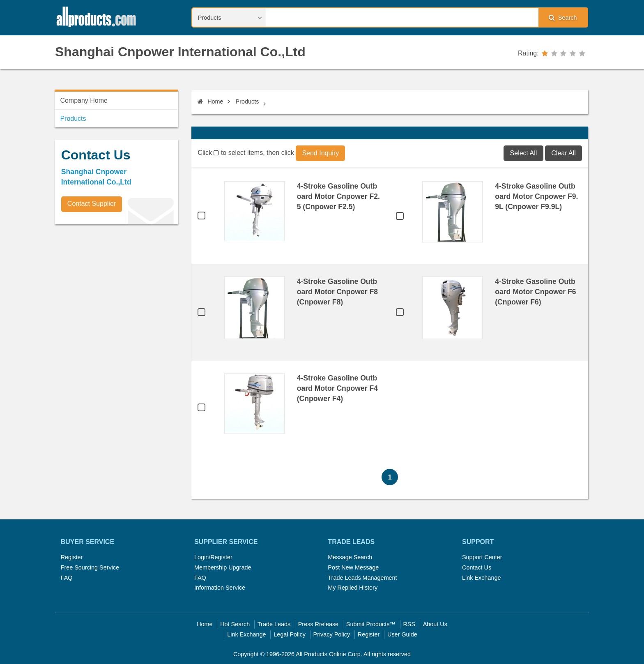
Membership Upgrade (223, 567)
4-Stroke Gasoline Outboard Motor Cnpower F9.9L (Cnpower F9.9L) (536, 196)
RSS (409, 624)
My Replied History (353, 588)
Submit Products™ (371, 624)
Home (210, 101)
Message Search (350, 557)
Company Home (84, 100)
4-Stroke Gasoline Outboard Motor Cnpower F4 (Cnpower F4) (337, 388)
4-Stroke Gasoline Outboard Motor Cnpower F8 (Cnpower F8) (337, 292)
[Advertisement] (116, 288)
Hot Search (235, 624)
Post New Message (353, 567)
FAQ (67, 578)
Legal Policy (290, 634)
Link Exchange (481, 578)
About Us (435, 624)
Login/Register (213, 557)
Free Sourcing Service (90, 567)
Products (247, 101)
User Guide (402, 634)
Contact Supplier (92, 204)
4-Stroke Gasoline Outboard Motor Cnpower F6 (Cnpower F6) (535, 292)
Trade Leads (274, 624)
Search (563, 17)
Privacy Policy (332, 634)
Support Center (482, 557)
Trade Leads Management (362, 578)
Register (72, 557)
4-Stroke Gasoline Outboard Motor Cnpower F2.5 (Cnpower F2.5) (338, 196)
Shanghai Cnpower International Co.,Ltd (180, 52)
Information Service (220, 588)
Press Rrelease (318, 624)
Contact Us (477, 567)
